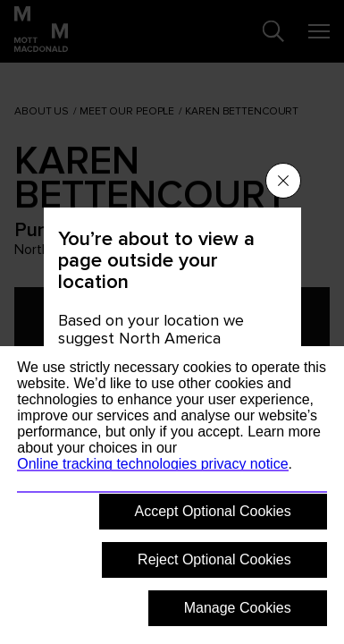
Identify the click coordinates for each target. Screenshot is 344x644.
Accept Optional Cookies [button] (213, 511)
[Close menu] (283, 181)
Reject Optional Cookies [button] (214, 559)
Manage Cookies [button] (238, 608)
